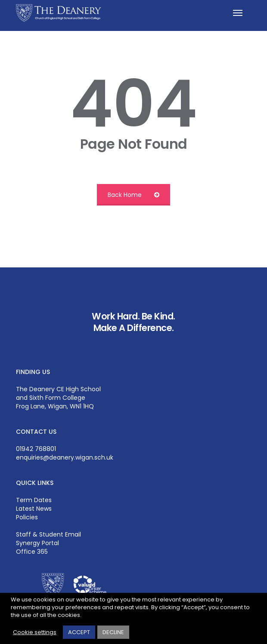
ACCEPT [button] (79, 632)
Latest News (34, 509)
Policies (27, 517)
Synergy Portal (37, 543)
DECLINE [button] (113, 632)
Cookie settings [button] (35, 632)
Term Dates (34, 500)
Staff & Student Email (48, 534)
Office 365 (32, 552)
